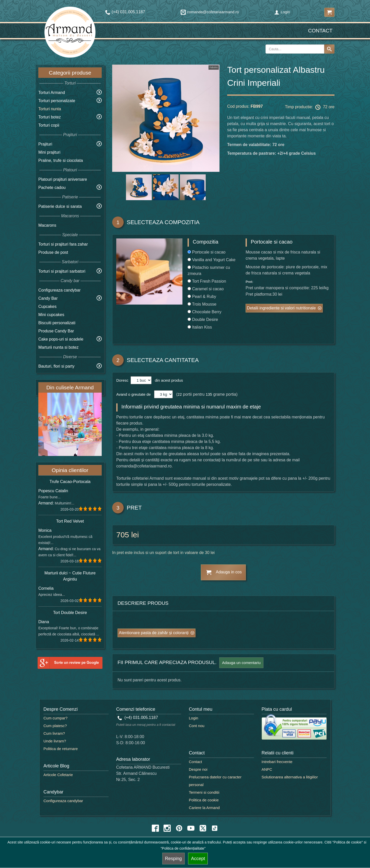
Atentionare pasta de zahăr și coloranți (154, 633)
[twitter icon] (203, 828)
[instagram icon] (167, 828)
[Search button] (329, 49)
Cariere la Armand (204, 808)
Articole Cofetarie (58, 775)
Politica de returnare (61, 749)
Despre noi (198, 769)
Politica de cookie (204, 800)
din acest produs (168, 380)
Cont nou (197, 726)
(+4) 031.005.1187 (138, 718)
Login (282, 12)
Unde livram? (55, 741)
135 (209, 394)
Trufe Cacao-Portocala (70, 482)
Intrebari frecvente (277, 762)
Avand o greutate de (134, 394)
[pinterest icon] (179, 828)
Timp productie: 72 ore (310, 107)
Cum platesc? (55, 726)
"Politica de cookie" (348, 842)
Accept (198, 859)
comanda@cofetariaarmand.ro (210, 12)
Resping (174, 859)
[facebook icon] (155, 828)
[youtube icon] (191, 828)
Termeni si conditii (204, 792)
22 (180, 394)
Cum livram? (54, 733)
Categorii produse (70, 73)
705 (123, 535)
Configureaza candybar (59, 290)
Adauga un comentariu (241, 663)
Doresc (123, 380)
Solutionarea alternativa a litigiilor (290, 777)
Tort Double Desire (70, 613)
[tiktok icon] (215, 828)
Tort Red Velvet (70, 521)
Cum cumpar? (55, 718)
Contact (320, 31)
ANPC (267, 769)
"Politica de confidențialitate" (183, 848)
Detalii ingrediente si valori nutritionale (281, 308)
